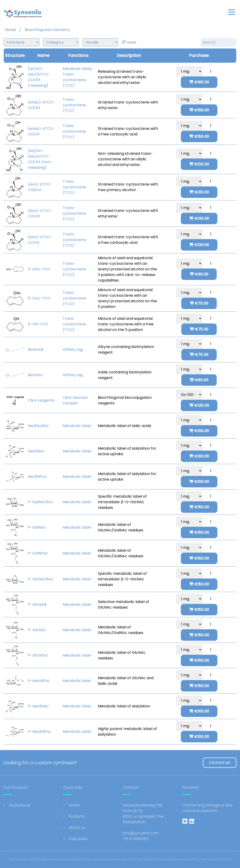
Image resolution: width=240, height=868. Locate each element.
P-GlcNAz (37, 630)
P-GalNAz (37, 527)
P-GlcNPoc (38, 655)
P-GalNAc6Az (40, 502)
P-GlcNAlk (37, 604)
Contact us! (220, 763)
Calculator (78, 839)
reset (129, 42)
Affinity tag (73, 350)
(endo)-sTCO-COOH (41, 131)
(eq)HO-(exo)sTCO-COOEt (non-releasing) (40, 159)
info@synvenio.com (141, 833)
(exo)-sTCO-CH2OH (40, 187)
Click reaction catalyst (75, 400)
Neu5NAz (36, 451)
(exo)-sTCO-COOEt (40, 213)
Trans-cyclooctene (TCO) (74, 80)
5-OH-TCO (38, 324)
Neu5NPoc (37, 477)
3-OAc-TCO (39, 269)
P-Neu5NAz (38, 706)
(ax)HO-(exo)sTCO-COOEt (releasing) (39, 77)
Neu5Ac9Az (38, 426)
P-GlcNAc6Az (40, 579)
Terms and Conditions (216, 859)
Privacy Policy (191, 859)
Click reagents (41, 400)
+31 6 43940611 (135, 839)
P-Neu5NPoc (40, 732)
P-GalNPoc (38, 553)
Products (77, 816)
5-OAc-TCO (39, 298)
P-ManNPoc (39, 681)
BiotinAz (35, 375)
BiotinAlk (36, 350)
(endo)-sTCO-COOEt (41, 105)
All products (20, 805)
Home (74, 805)
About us (77, 828)
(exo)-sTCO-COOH (40, 240)
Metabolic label (77, 69)
